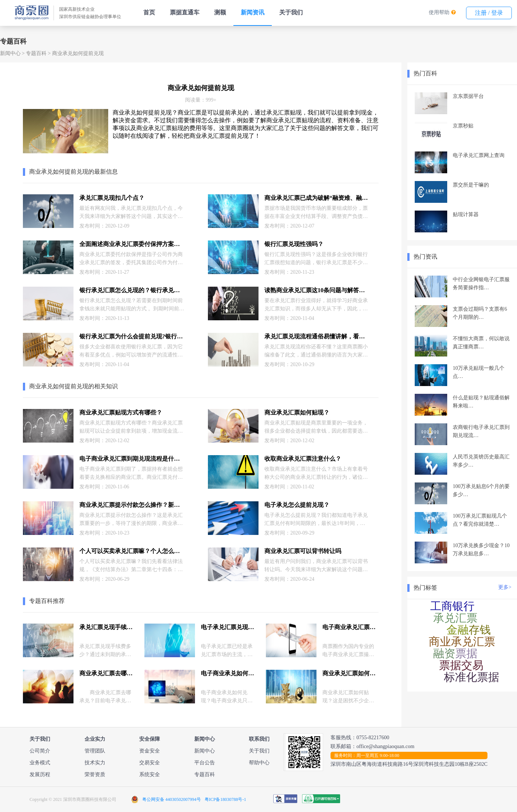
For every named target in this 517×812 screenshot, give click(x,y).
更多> (505, 587)
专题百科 (36, 53)
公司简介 (40, 751)
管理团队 (95, 751)
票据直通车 (185, 12)
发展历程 (40, 775)
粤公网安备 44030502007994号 (172, 799)
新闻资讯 (253, 12)
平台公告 (205, 763)
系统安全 (150, 775)
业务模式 (40, 763)
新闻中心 (10, 53)
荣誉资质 (95, 775)
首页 (149, 12)
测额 (220, 12)
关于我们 (291, 12)
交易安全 (150, 763)
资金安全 (150, 751)
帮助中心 (259, 763)
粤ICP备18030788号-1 (225, 799)
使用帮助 (439, 12)
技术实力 (95, 763)
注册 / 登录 (489, 13)
